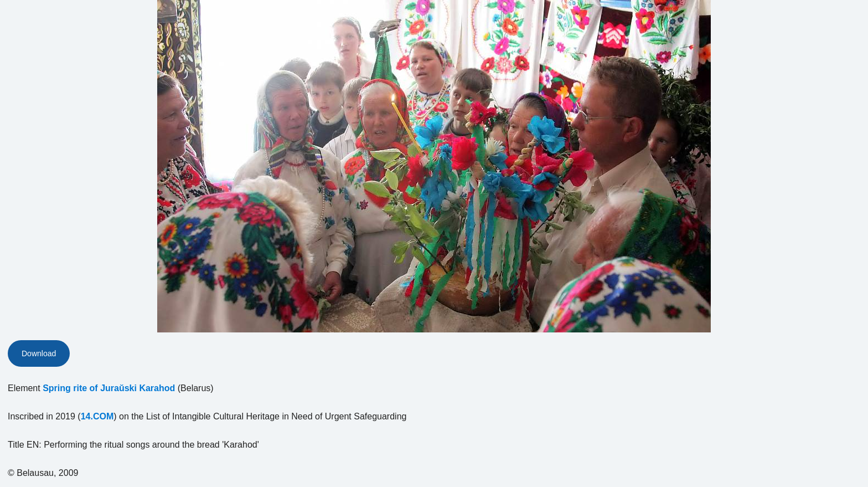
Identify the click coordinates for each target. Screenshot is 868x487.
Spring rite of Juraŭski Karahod (109, 388)
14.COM (97, 416)
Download (39, 353)
